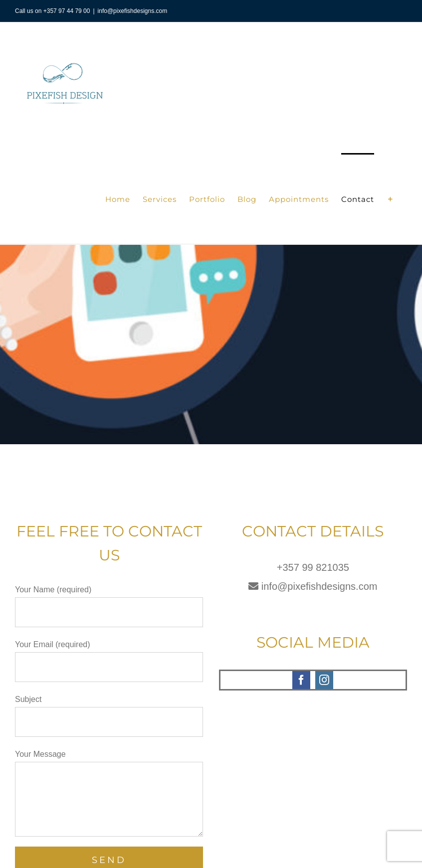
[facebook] (301, 680)
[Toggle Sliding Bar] (391, 198)
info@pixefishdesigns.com (133, 11)
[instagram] (324, 680)
